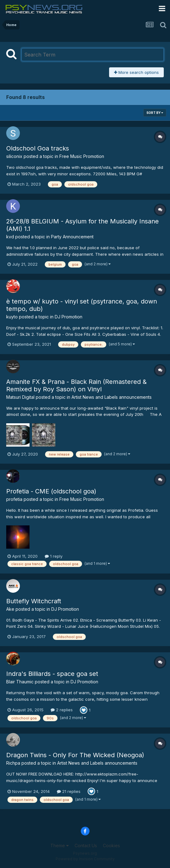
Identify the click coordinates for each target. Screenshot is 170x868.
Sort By (155, 113)
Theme (60, 846)
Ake (10, 609)
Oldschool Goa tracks (38, 148)
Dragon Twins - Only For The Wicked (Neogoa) (75, 755)
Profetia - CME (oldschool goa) (51, 491)
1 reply (54, 556)
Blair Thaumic (20, 682)
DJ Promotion (69, 317)
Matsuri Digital (20, 397)
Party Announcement (72, 237)
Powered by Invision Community (85, 859)
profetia (14, 499)
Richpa (13, 763)
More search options (136, 72)
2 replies (62, 710)
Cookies (111, 846)
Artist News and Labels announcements (112, 397)
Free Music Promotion (82, 156)
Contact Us (86, 846)
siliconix (14, 156)
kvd (10, 237)
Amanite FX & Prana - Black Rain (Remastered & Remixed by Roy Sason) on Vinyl (76, 385)
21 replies (69, 791)
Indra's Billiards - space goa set (52, 674)
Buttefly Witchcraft (34, 601)
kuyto (12, 317)
